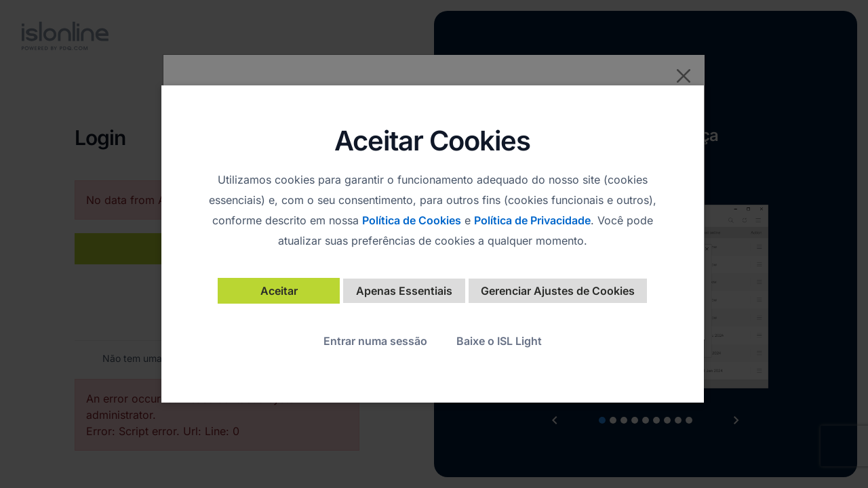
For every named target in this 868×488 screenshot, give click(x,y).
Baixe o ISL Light (499, 341)
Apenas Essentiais (404, 291)
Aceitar (279, 291)
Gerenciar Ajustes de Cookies (558, 291)
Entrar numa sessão (375, 341)
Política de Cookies (412, 220)
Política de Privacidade (532, 220)
